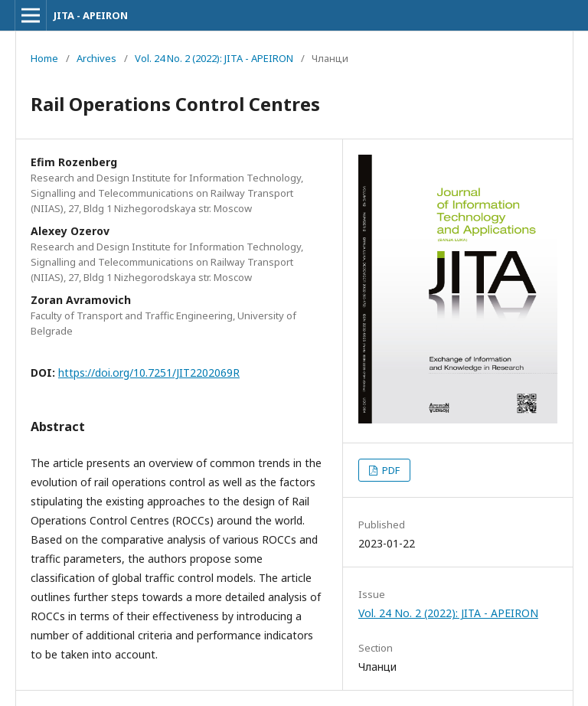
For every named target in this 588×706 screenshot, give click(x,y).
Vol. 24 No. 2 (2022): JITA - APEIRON (214, 58)
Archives (96, 58)
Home (44, 58)
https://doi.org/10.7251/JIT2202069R (149, 373)
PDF (390, 470)
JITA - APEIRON (91, 15)
